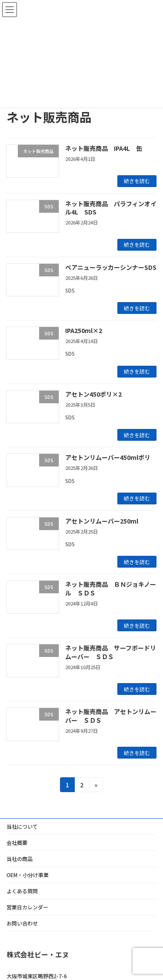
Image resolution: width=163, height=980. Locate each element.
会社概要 (17, 842)
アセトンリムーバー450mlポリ (108, 457)
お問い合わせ (22, 923)
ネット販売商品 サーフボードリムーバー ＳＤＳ (111, 652)
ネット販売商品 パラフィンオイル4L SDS (111, 208)
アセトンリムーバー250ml (102, 521)
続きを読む (137, 181)
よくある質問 (22, 891)
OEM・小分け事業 (28, 875)
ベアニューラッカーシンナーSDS (111, 267)
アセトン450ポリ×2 (93, 394)
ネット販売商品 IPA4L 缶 (104, 148)
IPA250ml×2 (84, 330)
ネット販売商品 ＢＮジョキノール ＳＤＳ (111, 589)
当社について (22, 826)
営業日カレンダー (27, 907)
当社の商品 (20, 859)
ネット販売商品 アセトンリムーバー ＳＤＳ (111, 716)
